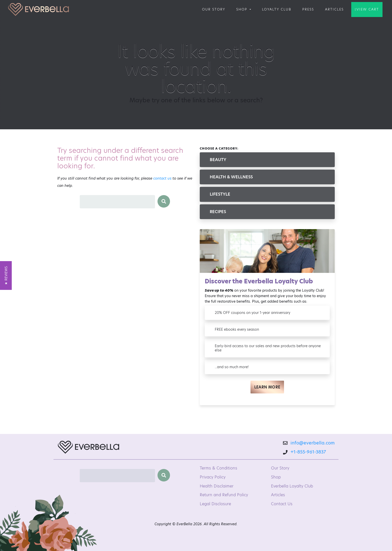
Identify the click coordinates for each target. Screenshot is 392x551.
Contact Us (282, 504)
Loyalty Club (277, 9)
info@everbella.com (313, 443)
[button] (6, 276)
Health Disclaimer (217, 486)
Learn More (267, 387)
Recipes (218, 212)
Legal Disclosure (215, 504)
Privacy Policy (213, 477)
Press (308, 9)
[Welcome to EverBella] (38, 10)
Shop (242, 9)
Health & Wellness (231, 177)
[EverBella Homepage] (88, 449)
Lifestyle (220, 194)
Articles (334, 9)
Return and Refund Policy (224, 495)
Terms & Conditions (218, 468)
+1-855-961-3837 (308, 452)
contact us (162, 178)
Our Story (214, 9)
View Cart (368, 9)
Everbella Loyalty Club (292, 486)
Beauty (218, 160)
